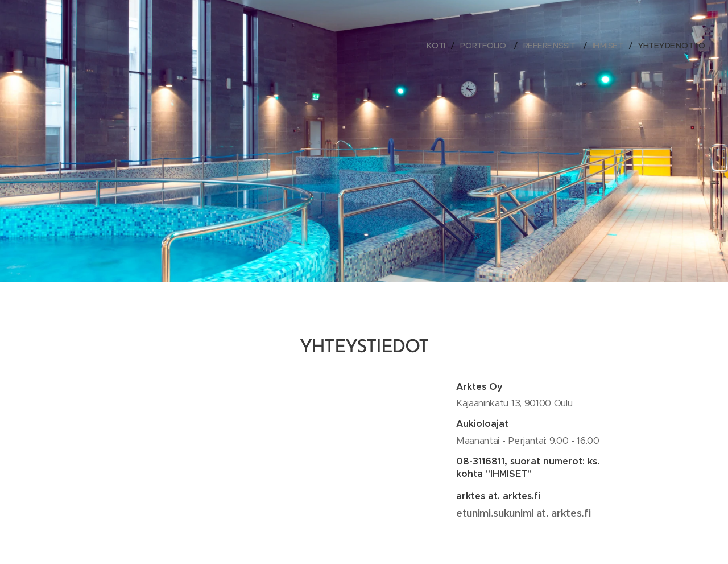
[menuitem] (439, 46)
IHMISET (509, 473)
